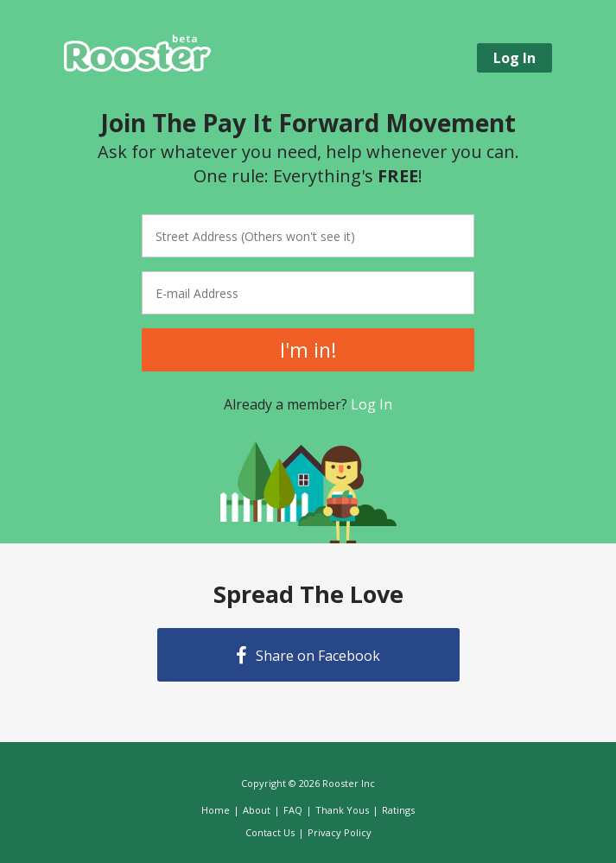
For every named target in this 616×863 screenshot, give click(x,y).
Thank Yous (342, 810)
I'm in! (308, 350)
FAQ (293, 810)
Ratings (398, 810)
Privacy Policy (340, 832)
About (257, 810)
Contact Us (270, 832)
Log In (372, 404)
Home (216, 810)
